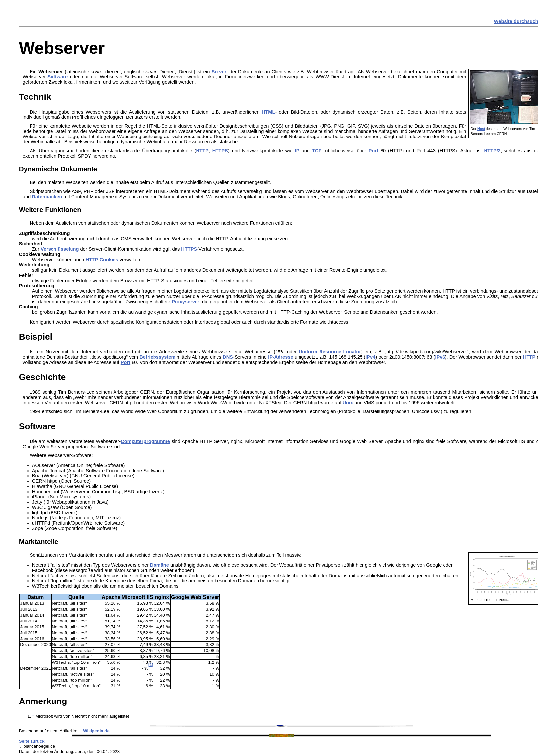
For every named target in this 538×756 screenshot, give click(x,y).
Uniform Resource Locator (330, 352)
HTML (269, 112)
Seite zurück (32, 741)
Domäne (159, 565)
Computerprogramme (145, 441)
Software (57, 77)
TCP (317, 151)
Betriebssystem (157, 357)
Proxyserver (186, 302)
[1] (151, 665)
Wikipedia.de (96, 731)
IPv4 (370, 357)
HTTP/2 (492, 151)
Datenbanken (47, 197)
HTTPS (220, 151)
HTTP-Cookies (102, 260)
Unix (348, 403)
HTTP (202, 151)
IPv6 (440, 357)
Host (481, 129)
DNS (228, 357)
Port (373, 151)
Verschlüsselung (60, 249)
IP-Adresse (281, 357)
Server (219, 72)
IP (297, 151)
